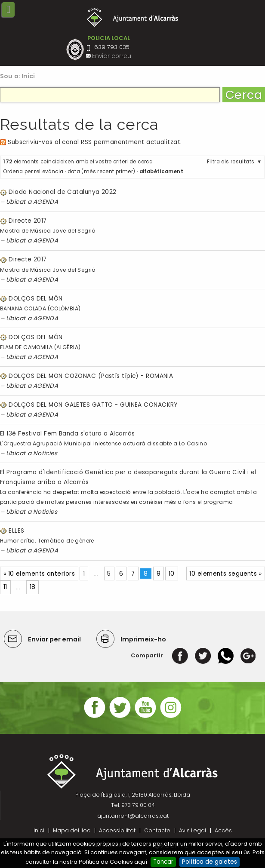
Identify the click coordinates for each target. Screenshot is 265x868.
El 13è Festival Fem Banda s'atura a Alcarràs (68, 434)
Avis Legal (193, 830)
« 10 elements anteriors (39, 574)
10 (172, 574)
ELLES (16, 531)
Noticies (45, 453)
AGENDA (46, 202)
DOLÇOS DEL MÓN (35, 299)
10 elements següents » (225, 574)
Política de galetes (210, 862)
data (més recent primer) (102, 172)
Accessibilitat (117, 830)
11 (5, 587)
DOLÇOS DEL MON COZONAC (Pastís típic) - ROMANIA (91, 376)
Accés (223, 830)
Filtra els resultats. (231, 162)
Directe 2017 (28, 221)
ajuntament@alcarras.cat (133, 816)
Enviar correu (112, 56)
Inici (28, 76)
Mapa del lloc (72, 830)
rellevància (49, 172)
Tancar (163, 862)
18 (33, 587)
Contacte (157, 830)
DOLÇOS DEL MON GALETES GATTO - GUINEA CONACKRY (93, 405)
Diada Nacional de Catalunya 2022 (62, 192)
